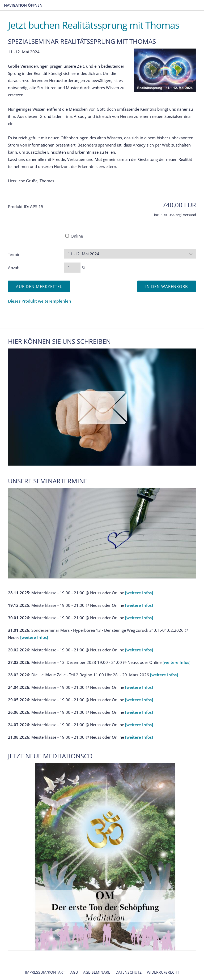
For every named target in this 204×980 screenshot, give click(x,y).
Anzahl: (15, 268)
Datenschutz (129, 972)
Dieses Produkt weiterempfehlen (40, 301)
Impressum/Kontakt (45, 972)
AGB (74, 972)
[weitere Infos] (139, 593)
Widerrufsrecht (163, 972)
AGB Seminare (97, 972)
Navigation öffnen (23, 5)
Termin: (15, 254)
